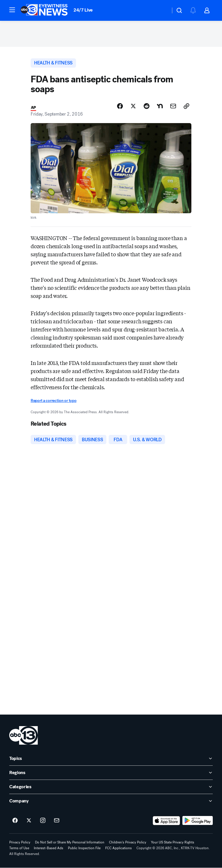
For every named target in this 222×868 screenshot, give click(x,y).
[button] (12, 10)
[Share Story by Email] (173, 106)
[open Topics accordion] (111, 759)
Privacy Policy (20, 843)
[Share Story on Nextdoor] (160, 106)
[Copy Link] (186, 106)
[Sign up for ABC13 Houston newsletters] (57, 821)
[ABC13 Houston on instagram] (43, 821)
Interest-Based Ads (49, 848)
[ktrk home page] (24, 736)
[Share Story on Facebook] (120, 106)
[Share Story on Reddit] (147, 106)
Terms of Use (19, 848)
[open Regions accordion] (111, 773)
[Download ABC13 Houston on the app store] (166, 821)
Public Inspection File (84, 848)
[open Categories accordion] (111, 787)
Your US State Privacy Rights (173, 843)
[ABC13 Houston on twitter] (29, 821)
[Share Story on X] (133, 106)
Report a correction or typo (53, 401)
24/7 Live (83, 10)
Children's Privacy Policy (128, 843)
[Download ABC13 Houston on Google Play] (198, 821)
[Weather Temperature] (161, 10)
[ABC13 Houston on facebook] (15, 821)
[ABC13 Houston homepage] (44, 10)
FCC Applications (119, 848)
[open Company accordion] (111, 801)
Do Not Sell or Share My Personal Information (70, 843)
